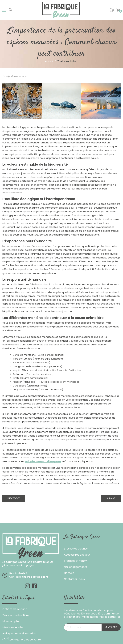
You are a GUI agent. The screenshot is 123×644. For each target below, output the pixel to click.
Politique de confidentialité (19, 633)
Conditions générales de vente (22, 640)
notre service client (36, 577)
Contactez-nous (74, 579)
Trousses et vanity (75, 561)
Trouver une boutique (16, 615)
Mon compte (11, 621)
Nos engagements (75, 567)
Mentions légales (13, 627)
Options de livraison (15, 609)
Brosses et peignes (76, 549)
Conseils (69, 573)
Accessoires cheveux (77, 555)
